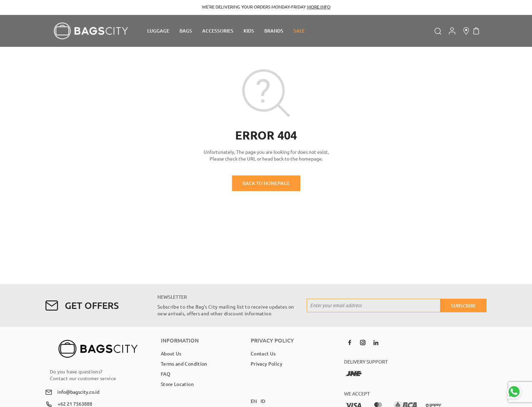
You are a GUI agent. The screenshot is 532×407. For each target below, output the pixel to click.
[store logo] (91, 31)
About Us (171, 353)
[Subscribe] (463, 306)
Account (452, 31)
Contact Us (263, 353)
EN (254, 401)
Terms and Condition (184, 364)
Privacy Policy (267, 364)
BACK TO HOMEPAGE (266, 183)
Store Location (177, 384)
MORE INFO (319, 7)
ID (263, 401)
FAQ (166, 374)
